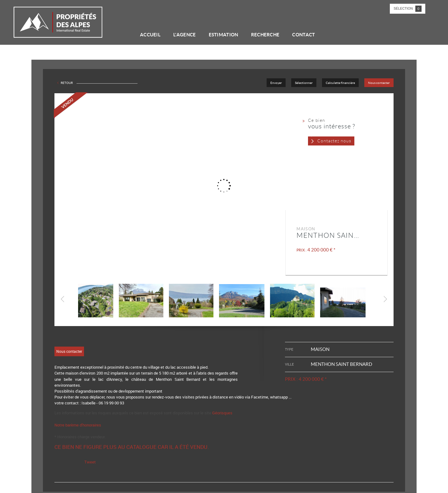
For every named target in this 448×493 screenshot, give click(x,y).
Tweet (90, 462)
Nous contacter (379, 83)
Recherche (265, 35)
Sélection (408, 9)
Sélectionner (304, 83)
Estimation (224, 35)
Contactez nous (334, 141)
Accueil (150, 35)
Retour (67, 83)
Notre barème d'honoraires (78, 425)
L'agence (184, 35)
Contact (303, 35)
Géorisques (222, 413)
